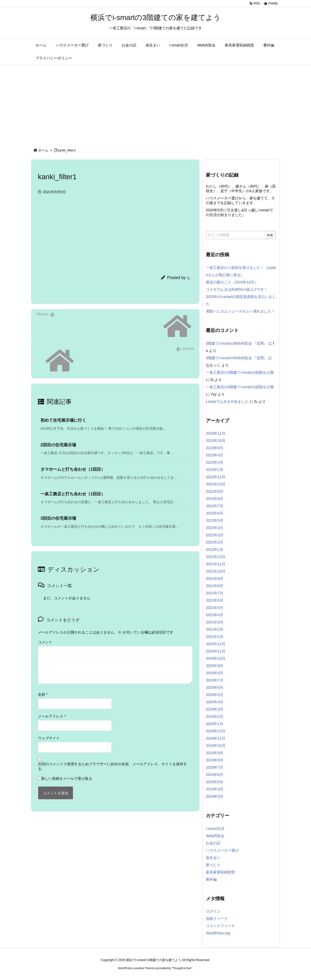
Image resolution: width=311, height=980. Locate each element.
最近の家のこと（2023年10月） (232, 282)
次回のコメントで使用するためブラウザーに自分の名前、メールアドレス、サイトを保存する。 (112, 766)
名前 (43, 694)
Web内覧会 (215, 836)
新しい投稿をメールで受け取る (67, 779)
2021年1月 (215, 637)
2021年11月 (216, 564)
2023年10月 (216, 441)
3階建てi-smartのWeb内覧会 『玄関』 (237, 343)
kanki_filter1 (67, 150)
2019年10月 (216, 746)
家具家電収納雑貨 (220, 872)
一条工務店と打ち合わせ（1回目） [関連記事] (73, 494)
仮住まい (213, 858)
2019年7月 (215, 767)
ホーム (43, 150)
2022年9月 (215, 491)
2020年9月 (215, 666)
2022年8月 (215, 499)
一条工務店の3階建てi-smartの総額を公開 (240, 372)
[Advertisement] (155, 104)
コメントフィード (220, 926)
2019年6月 (215, 775)
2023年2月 (215, 462)
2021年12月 (216, 557)
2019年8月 (215, 760)
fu (188, 278)
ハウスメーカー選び (222, 850)
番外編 (211, 879)
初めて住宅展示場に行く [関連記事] (63, 420)
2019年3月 (215, 796)
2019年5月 (215, 782)
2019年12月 (216, 731)
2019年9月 (215, 753)
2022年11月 (216, 477)
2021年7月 (215, 593)
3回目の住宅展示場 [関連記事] (58, 518)
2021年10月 (216, 571)
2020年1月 (215, 724)
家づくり (213, 865)
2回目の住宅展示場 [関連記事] (58, 445)
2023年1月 (215, 470)
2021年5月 (215, 608)
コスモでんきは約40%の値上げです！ (237, 289)
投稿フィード (217, 919)
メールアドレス (52, 716)
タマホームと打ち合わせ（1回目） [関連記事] (73, 469)
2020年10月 (216, 658)
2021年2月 (215, 629)
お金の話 (213, 843)
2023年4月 (215, 455)
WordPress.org (218, 933)
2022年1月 (215, 550)
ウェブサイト (49, 738)
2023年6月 (215, 448)
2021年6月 (215, 600)
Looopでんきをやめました (227, 401)
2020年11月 (216, 651)
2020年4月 (215, 702)
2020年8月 (215, 673)
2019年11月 (216, 738)
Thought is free (182, 968)
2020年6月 (215, 687)
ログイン (213, 911)
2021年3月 (215, 622)
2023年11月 (216, 433)
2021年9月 (215, 579)
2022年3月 (215, 535)
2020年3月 (215, 709)
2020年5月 (215, 695)
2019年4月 (215, 789)
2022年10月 (216, 484)
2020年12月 (216, 644)
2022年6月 (215, 513)
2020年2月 (215, 717)
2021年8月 (215, 586)
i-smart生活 (215, 829)
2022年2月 (215, 542)
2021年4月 (215, 615)
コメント (45, 642)
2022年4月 (215, 528)
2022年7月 (215, 506)
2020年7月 (215, 680)
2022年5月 (215, 520)
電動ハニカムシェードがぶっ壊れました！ (240, 311)
